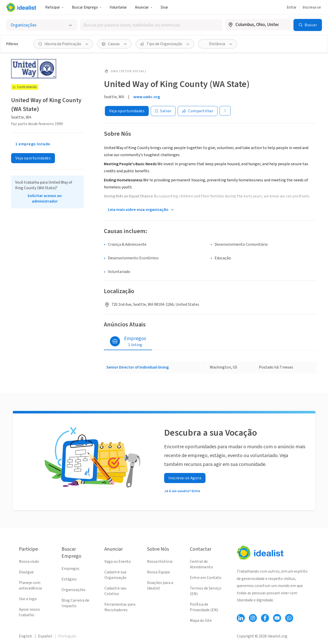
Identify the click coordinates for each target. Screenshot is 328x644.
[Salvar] (163, 111)
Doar (164, 7)
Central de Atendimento (201, 564)
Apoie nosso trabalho (29, 612)
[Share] (198, 111)
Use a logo (28, 599)
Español (45, 636)
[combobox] (151, 25)
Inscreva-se (312, 7)
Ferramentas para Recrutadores (120, 607)
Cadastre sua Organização (115, 575)
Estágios (69, 579)
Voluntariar (118, 7)
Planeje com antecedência (30, 585)
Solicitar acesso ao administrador (45, 199)
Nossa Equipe (158, 572)
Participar (54, 7)
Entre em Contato (206, 578)
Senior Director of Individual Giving (138, 367)
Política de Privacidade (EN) (204, 607)
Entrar (292, 7)
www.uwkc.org (147, 97)
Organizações (73, 590)
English (25, 636)
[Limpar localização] (283, 25)
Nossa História (160, 562)
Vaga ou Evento (118, 562)
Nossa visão (29, 562)
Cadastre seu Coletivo (115, 591)
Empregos (70, 569)
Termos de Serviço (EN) (206, 591)
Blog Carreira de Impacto (75, 603)
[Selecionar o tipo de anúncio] (42, 25)
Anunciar (144, 7)
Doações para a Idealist (160, 585)
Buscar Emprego (87, 7)
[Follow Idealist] (241, 618)
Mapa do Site (201, 621)
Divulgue (26, 572)
